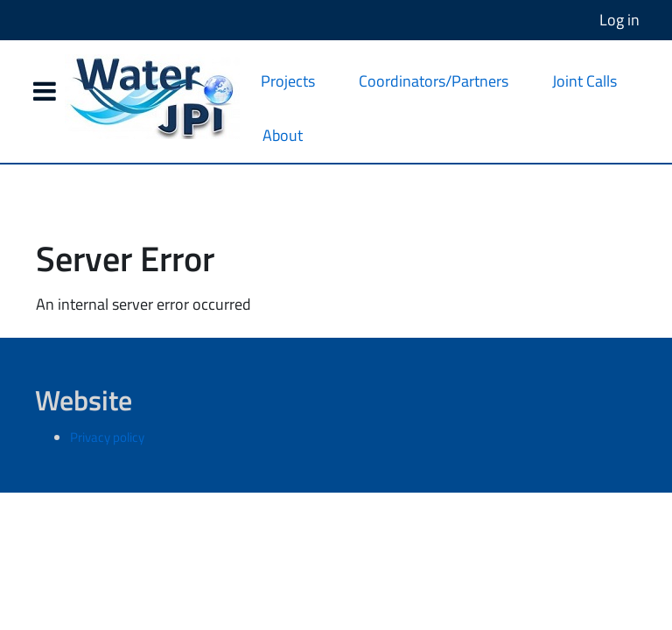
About (283, 135)
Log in (619, 20)
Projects (288, 81)
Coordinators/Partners (434, 81)
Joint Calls (584, 81)
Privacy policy (107, 437)
